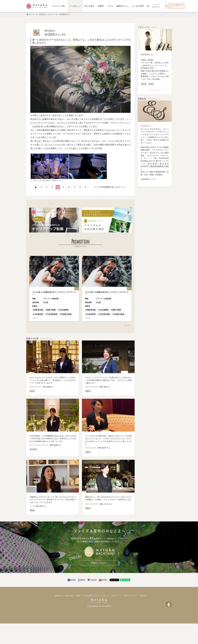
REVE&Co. (146, 126)
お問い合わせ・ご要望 (73, 596)
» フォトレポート (155, 90)
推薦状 (101, 6)
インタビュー (75, 6)
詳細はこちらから (99, 563)
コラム (110, 6)
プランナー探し (59, 6)
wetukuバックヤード (131, 596)
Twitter (82, 580)
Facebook (72, 580)
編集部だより (122, 6)
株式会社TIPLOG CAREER (102, 606)
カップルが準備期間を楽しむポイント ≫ (110, 187)
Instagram (92, 580)
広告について (117, 596)
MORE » (128, 326)
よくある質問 (138, 6)
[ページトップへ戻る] (169, 604)
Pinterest (103, 580)
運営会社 (143, 596)
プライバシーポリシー (102, 596)
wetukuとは (59, 596)
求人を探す (90, 6)
